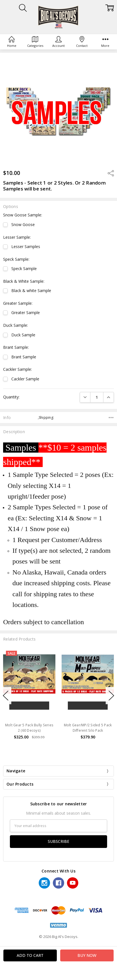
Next (111, 696)
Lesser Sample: (17, 237)
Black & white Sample (31, 291)
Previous (6, 696)
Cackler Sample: (18, 369)
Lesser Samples (26, 246)
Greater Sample (26, 313)
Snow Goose (23, 224)
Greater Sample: (18, 303)
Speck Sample (24, 268)
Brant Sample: (16, 347)
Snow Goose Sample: (23, 215)
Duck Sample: (16, 325)
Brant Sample (24, 357)
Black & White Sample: (24, 281)
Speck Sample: (16, 259)
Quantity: (11, 397)
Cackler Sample (25, 379)
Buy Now (29, 715)
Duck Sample (23, 335)
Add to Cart (29, 706)
